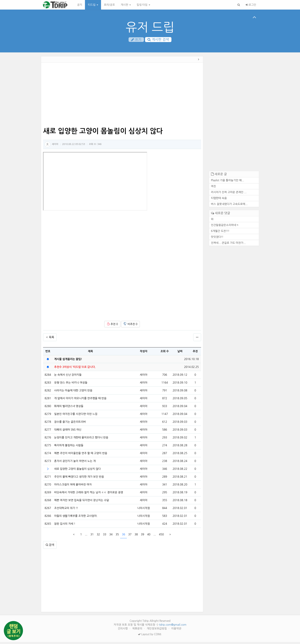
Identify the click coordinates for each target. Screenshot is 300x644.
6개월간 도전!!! (220, 233)
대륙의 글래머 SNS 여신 (68, 432)
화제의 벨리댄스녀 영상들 (69, 408)
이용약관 (176, 631)
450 (161, 537)
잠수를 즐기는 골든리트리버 (70, 424)
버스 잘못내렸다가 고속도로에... (229, 206)
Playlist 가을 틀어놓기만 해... (228, 182)
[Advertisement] (24, 118)
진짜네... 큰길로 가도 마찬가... (228, 245)
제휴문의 (138, 631)
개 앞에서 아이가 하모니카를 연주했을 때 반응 (80, 400)
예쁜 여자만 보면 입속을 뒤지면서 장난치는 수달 (82, 502)
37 (130, 537)
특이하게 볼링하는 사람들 (69, 447)
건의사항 (123, 631)
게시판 (126, 5)
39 (142, 537)
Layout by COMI (150, 636)
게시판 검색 (158, 40)
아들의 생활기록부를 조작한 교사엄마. (76, 518)
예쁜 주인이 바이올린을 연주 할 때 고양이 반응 (81, 455)
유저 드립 (150, 27)
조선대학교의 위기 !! (66, 510)
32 (98, 537)
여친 (214, 188)
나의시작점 (144, 510)
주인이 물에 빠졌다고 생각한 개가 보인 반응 (79, 479)
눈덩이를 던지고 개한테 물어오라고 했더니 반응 (81, 440)
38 (136, 537)
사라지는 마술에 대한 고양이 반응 (73, 393)
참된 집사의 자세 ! (65, 526)
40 (149, 537)
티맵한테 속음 (219, 200)
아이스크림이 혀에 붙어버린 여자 (73, 487)
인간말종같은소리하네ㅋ (225, 227)
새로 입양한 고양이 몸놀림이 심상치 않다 (77, 471)
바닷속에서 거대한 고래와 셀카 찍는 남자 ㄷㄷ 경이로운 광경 (89, 494)
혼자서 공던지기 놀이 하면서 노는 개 (75, 463)
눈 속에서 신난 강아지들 (68, 377)
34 (111, 537)
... (86, 537)
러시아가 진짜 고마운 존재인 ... (229, 194)
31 (92, 537)
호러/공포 (109, 5)
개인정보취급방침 (157, 631)
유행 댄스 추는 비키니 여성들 (71, 385)
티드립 (93, 5)
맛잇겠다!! (217, 239)
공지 (80, 5)
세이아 (55, 146)
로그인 (251, 5)
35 (117, 537)
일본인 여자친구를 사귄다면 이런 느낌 (76, 416)
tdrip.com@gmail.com (173, 627)
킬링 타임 (143, 5)
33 (105, 537)
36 (124, 537)
